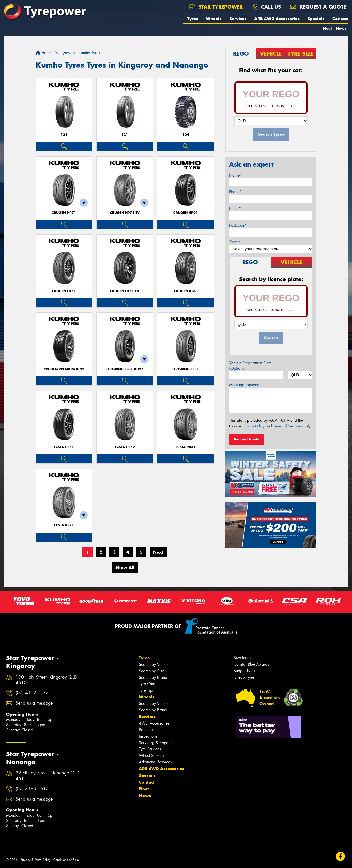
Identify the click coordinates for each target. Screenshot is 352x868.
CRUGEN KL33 (186, 291)
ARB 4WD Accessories (277, 19)
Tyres (193, 19)
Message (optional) (245, 385)
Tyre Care (147, 684)
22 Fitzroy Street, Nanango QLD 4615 (48, 776)
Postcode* (238, 225)
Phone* (235, 192)
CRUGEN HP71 (64, 213)
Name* (235, 175)
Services (238, 19)
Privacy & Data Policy (35, 860)
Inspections (148, 736)
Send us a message (34, 703)
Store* (235, 242)
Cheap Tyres (244, 677)
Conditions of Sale (66, 860)
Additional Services (155, 762)
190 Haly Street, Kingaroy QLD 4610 (46, 680)
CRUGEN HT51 (64, 291)
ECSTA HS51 (64, 447)
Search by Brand (153, 677)
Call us (266, 7)
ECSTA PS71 (64, 525)
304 (186, 135)
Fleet (327, 28)
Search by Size (152, 671)
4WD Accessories (154, 723)
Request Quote (247, 439)
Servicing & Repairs (155, 743)
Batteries (146, 730)
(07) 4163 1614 (32, 789)
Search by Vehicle (154, 664)
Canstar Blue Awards (251, 664)
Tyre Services (150, 749)
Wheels (214, 19)
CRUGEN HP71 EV (125, 213)
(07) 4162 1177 (32, 693)
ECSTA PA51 (186, 447)
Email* (235, 209)
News (341, 28)
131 (125, 135)
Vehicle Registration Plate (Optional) (250, 366)
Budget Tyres (244, 671)
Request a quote (318, 7)
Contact (340, 19)
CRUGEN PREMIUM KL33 (64, 369)
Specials (316, 19)
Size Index (242, 658)
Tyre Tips (146, 690)
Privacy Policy (253, 426)
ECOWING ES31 (186, 369)
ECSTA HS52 (125, 447)
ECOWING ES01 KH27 (125, 369)
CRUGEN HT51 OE (125, 291)
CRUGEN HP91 (186, 213)
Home (43, 53)
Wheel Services (152, 756)
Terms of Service (287, 426)
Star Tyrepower (216, 7)
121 (64, 135)
